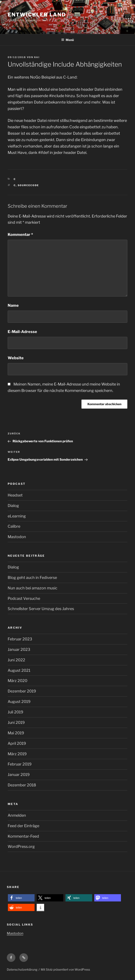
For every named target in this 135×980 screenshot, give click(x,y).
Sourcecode (28, 185)
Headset (15, 495)
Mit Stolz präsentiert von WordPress (65, 969)
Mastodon (17, 537)
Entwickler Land (37, 15)
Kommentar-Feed (23, 836)
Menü (67, 40)
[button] (21, 898)
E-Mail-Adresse (22, 332)
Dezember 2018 (22, 785)
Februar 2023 (20, 639)
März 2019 (17, 754)
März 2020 (17, 681)
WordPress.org (21, 846)
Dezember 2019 (22, 691)
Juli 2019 (15, 712)
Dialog (13, 506)
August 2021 (19, 670)
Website (16, 358)
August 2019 (19, 702)
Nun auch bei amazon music (33, 588)
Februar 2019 (20, 764)
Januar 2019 (19, 775)
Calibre (14, 526)
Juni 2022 (16, 660)
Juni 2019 (16, 722)
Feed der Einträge (23, 826)
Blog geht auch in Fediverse (32, 578)
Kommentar (20, 234)
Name (13, 305)
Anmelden (17, 815)
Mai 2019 (16, 733)
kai (37, 57)
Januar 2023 (19, 649)
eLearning (17, 516)
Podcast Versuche (24, 598)
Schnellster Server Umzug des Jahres (41, 609)
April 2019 (17, 743)
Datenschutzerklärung (22, 969)
